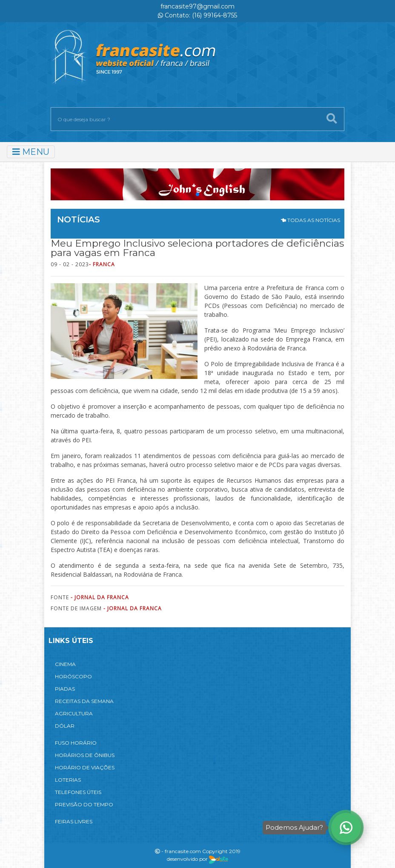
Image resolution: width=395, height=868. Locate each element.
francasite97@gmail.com (197, 6)
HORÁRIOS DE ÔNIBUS (85, 755)
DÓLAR (65, 726)
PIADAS (65, 689)
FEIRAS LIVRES (74, 821)
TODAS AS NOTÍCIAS (311, 220)
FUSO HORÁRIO (76, 743)
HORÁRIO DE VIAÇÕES (85, 767)
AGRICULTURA (74, 713)
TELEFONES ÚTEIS (78, 792)
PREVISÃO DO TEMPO (84, 804)
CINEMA (65, 664)
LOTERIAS (68, 780)
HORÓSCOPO (73, 676)
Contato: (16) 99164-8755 (197, 15)
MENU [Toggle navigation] (31, 152)
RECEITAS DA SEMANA (84, 701)
